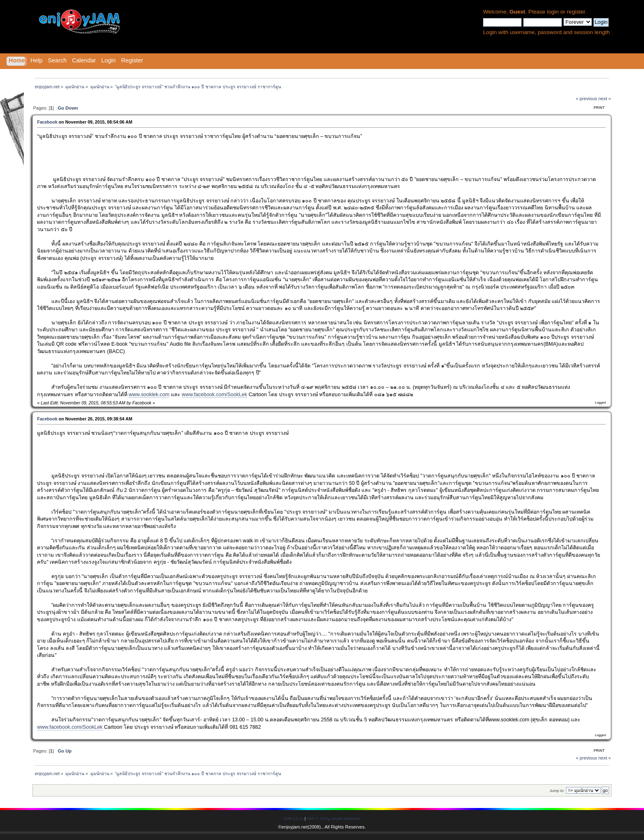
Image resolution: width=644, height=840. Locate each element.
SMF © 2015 (318, 818)
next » (605, 99)
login (553, 12)
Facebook (47, 122)
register (576, 12)
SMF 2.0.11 (293, 818)
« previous (586, 99)
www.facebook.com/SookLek (214, 395)
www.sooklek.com (149, 395)
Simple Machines (346, 818)
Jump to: (557, 791)
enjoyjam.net (295, 827)
